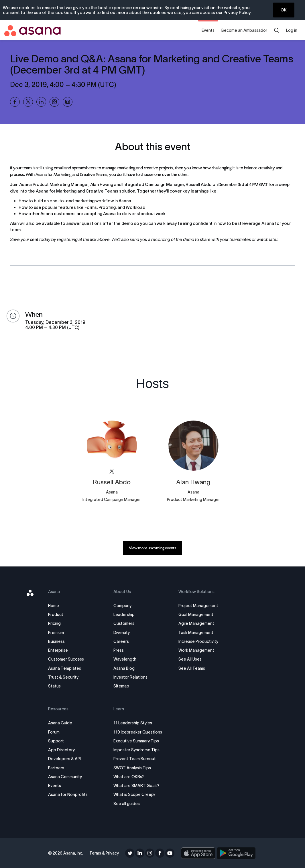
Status (55, 686)
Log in (292, 30)
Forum (54, 732)
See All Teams (192, 668)
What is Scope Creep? (134, 794)
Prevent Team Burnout (135, 759)
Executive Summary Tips (136, 741)
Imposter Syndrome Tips (136, 750)
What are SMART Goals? (136, 786)
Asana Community (66, 777)
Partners (57, 768)
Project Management (198, 606)
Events (208, 30)
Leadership (124, 615)
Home (54, 606)
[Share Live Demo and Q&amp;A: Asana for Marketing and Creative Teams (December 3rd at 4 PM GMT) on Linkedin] (41, 102)
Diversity (122, 633)
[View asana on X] (112, 471)
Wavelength (125, 659)
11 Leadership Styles (133, 723)
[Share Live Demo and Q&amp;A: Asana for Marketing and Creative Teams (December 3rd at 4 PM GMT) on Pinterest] (54, 102)
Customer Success (67, 659)
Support (57, 741)
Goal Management (196, 615)
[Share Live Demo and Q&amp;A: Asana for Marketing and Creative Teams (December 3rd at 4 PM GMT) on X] (28, 102)
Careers (121, 641)
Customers (124, 623)
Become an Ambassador (244, 30)
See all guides (127, 804)
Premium (57, 633)
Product (56, 615)
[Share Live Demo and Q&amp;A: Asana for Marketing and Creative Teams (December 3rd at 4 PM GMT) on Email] (68, 102)
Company (122, 606)
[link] (152, 548)
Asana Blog (124, 668)
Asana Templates (65, 668)
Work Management (196, 650)
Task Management (196, 633)
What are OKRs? (129, 777)
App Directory (62, 750)
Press (119, 650)
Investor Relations (130, 677)
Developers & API (65, 759)
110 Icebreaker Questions (138, 732)
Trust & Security (64, 677)
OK (284, 10)
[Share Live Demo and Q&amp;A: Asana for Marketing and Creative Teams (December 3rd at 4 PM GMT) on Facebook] (15, 102)
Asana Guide (61, 723)
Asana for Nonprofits (68, 794)
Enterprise (59, 650)
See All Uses (190, 659)
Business (57, 641)
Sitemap (121, 686)
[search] (277, 30)
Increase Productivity (198, 641)
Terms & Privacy (104, 853)
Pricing (55, 623)
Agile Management (196, 623)
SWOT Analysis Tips (132, 768)
